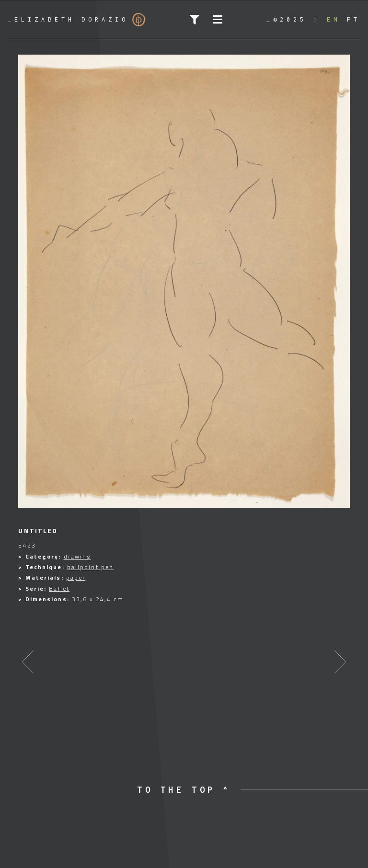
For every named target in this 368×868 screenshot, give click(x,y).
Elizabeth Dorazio (77, 20)
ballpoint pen (90, 567)
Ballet (59, 588)
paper (76, 577)
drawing (77, 556)
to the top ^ (184, 790)
